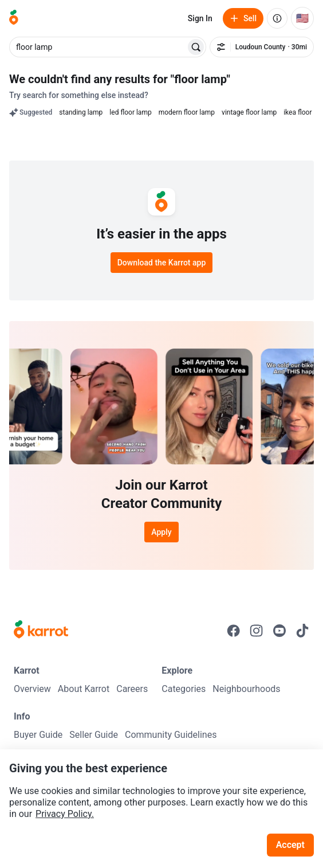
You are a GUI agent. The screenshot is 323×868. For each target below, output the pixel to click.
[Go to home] (14, 18)
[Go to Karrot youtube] (279, 631)
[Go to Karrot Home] (41, 631)
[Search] (196, 47)
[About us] (277, 18)
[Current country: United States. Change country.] (302, 18)
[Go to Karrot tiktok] (302, 631)
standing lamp (81, 112)
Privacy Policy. (65, 814)
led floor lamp (130, 112)
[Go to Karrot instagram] (257, 631)
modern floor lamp (187, 112)
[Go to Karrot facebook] (234, 631)
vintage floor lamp (249, 112)
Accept (290, 845)
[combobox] (99, 47)
